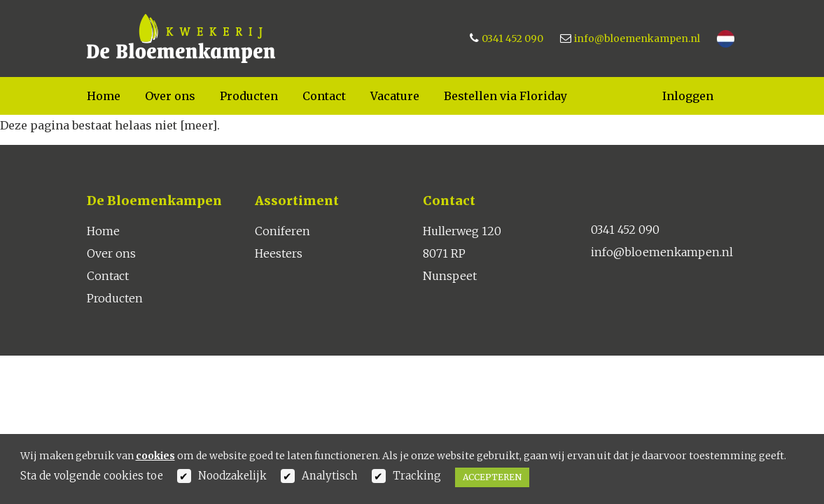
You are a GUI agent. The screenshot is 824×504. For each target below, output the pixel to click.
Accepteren (492, 477)
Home (104, 96)
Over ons (170, 96)
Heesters (279, 253)
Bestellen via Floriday (505, 96)
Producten (249, 96)
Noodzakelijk (232, 476)
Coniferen (282, 231)
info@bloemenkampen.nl (637, 38)
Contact (324, 96)
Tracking (417, 476)
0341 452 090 (512, 38)
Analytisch (330, 476)
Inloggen (688, 96)
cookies (155, 456)
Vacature (395, 96)
